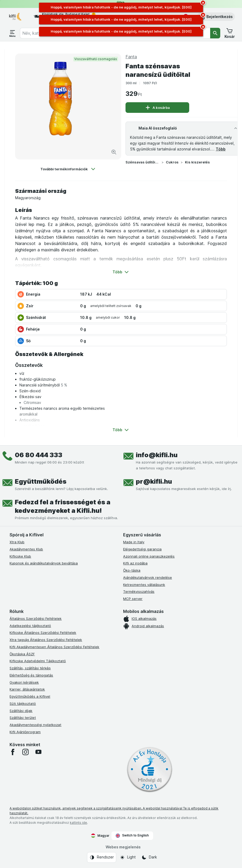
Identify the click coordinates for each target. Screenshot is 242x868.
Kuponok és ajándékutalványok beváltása (44, 563)
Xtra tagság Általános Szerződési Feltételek (46, 640)
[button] (216, 17)
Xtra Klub (17, 542)
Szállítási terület (23, 718)
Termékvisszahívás (139, 591)
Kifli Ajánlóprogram (25, 732)
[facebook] (13, 752)
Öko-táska (132, 570)
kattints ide (78, 823)
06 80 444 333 (39, 455)
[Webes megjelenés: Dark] (149, 857)
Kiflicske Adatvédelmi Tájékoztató (38, 661)
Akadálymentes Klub (26, 549)
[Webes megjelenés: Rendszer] (102, 857)
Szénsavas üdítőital (142, 162)
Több (221, 149)
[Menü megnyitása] (12, 33)
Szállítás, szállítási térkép (30, 668)
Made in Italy (134, 542)
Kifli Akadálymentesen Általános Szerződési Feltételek (54, 647)
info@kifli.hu (157, 455)
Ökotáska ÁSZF (22, 654)
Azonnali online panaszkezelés (149, 556)
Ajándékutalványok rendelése (148, 577)
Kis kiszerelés (197, 162)
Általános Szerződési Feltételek (36, 618)
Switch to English (132, 835)
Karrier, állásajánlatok (27, 689)
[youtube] (38, 752)
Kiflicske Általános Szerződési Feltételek (43, 633)
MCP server (133, 599)
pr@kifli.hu (154, 481)
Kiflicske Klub (20, 556)
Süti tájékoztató (23, 704)
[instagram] (25, 752)
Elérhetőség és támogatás (31, 675)
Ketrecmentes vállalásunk (144, 585)
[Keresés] (215, 33)
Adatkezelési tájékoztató (30, 626)
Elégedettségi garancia (142, 549)
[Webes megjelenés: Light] (128, 857)
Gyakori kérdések (24, 682)
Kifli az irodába (135, 563)
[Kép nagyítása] (114, 152)
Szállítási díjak (21, 711)
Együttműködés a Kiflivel (30, 696)
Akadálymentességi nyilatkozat (35, 725)
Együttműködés (41, 481)
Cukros (172, 162)
